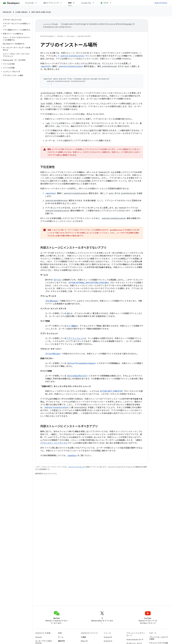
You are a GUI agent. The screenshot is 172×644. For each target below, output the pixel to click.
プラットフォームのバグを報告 (159, 638)
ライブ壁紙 (71, 326)
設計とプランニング (51, 3)
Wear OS (84, 641)
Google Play (86, 3)
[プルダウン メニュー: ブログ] (112, 3)
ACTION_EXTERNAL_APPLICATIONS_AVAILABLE (89, 283)
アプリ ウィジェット (75, 338)
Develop (7, 12)
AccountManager (53, 354)
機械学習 (61, 641)
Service (58, 280)
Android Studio (161, 3)
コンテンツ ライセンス (76, 467)
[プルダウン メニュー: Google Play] (94, 3)
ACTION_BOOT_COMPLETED (111, 391)
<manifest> (46, 66)
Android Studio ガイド (135, 640)
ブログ (106, 3)
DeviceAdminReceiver (77, 376)
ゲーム (61, 637)
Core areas (21, 12)
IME (68, 313)
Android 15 (108, 637)
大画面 (83, 637)
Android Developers (47, 36)
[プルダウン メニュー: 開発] (75, 3)
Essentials (30, 3)
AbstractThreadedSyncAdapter (82, 363)
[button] (16, 34)
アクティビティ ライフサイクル (54, 443)
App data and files (41, 12)
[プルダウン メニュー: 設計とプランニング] (62, 3)
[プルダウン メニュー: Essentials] (37, 3)
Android (38, 637)
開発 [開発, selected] (70, 3)
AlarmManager (52, 301)
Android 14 (108, 641)
